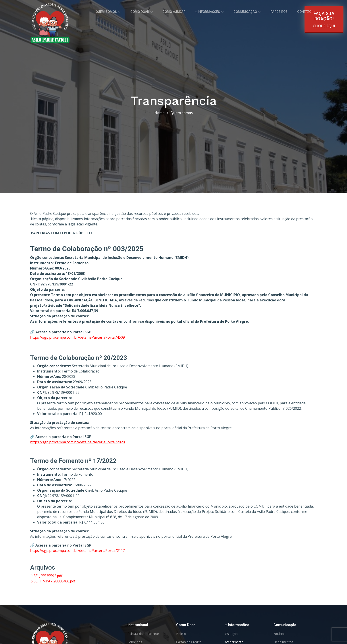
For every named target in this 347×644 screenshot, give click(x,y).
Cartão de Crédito (189, 642)
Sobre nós (135, 642)
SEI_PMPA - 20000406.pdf (53, 581)
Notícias (279, 634)
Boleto (181, 634)
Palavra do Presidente (143, 634)
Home (160, 113)
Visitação (231, 634)
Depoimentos (283, 642)
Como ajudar (187, 11)
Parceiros (283, 11)
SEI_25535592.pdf (46, 576)
